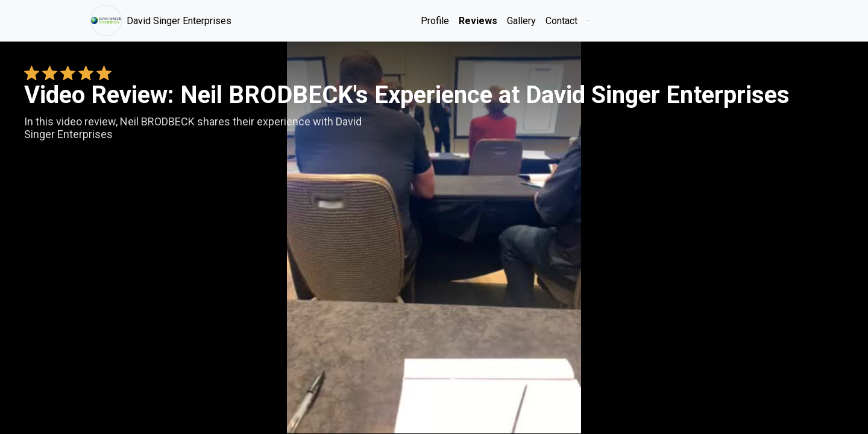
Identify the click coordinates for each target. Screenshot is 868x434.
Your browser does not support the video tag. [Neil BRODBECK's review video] (434, 237)
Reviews (478, 21)
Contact (561, 21)
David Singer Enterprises (161, 20)
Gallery (521, 21)
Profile (435, 21)
